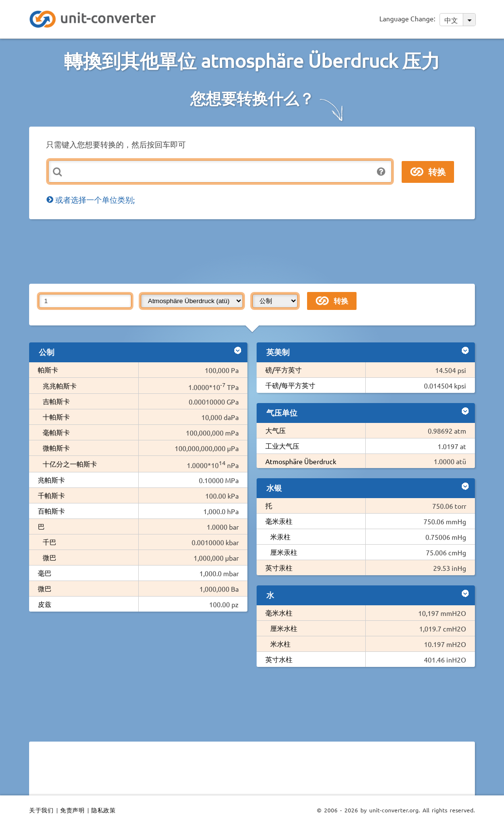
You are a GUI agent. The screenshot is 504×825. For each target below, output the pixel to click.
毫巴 (45, 573)
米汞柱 (280, 536)
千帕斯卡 (51, 495)
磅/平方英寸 (284, 370)
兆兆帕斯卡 (60, 386)
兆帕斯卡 (51, 480)
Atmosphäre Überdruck (301, 461)
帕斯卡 (48, 370)
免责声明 (72, 810)
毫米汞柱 (279, 521)
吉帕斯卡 (56, 401)
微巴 (49, 557)
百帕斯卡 (51, 511)
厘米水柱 (284, 628)
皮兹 (45, 604)
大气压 (276, 430)
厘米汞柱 (284, 552)
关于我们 (41, 810)
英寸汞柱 (279, 567)
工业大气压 (282, 446)
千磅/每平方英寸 (290, 385)
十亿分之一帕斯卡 (70, 464)
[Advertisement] (264, 251)
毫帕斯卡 (56, 432)
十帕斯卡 (56, 417)
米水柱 (280, 644)
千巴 (49, 542)
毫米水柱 (279, 613)
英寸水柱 (279, 659)
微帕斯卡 (56, 448)
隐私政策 (103, 810)
